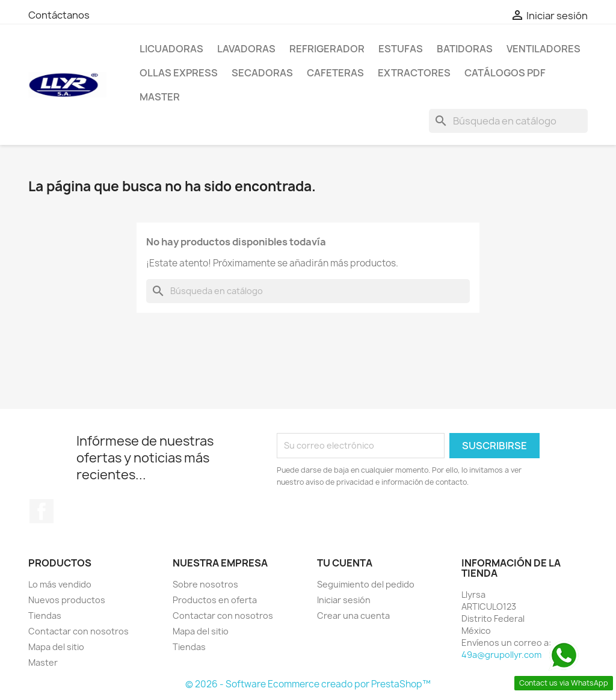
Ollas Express (179, 73)
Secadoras (262, 73)
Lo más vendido (60, 584)
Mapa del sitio (56, 647)
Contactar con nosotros (79, 631)
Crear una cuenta (353, 616)
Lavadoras (246, 49)
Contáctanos (59, 15)
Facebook (42, 511)
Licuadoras (171, 49)
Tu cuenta (345, 563)
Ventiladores (544, 49)
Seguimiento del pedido (366, 584)
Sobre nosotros (205, 584)
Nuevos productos (67, 600)
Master (160, 97)
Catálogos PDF (505, 73)
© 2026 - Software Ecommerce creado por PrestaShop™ (308, 684)
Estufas (401, 49)
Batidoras (465, 49)
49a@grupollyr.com (501, 655)
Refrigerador (327, 49)
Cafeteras (335, 73)
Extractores (414, 73)
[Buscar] (508, 121)
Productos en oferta (215, 600)
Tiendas (45, 616)
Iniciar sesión (344, 600)
